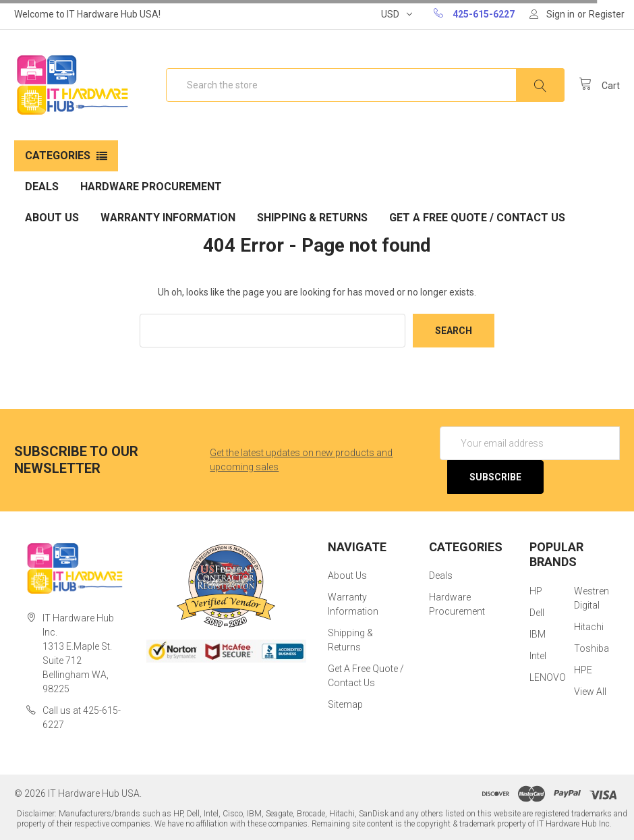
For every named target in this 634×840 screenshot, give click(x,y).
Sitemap (345, 704)
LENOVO (548, 677)
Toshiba (592, 648)
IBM (538, 634)
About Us (52, 218)
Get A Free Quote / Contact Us (477, 218)
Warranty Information (168, 218)
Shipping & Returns (312, 218)
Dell (537, 613)
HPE (583, 670)
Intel (538, 656)
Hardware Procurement (151, 187)
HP (536, 591)
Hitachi (589, 627)
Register (607, 14)
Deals (42, 187)
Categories (58, 156)
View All (590, 692)
